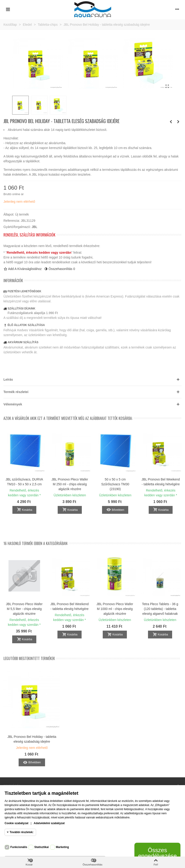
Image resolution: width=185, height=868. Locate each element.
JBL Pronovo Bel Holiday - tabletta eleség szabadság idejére (32, 739)
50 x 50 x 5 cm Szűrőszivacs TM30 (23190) (115, 484)
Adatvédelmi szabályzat (49, 823)
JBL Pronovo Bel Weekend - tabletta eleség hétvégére (161, 482)
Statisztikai (41, 847)
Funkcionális (19, 847)
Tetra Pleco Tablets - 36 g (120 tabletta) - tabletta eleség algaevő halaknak (160, 609)
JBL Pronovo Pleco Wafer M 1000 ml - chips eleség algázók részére (115, 609)
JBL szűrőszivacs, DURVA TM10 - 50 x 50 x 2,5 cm (24, 482)
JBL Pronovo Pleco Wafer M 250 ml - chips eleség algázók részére (70, 484)
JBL (34, 227)
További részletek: (22, 832)
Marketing (62, 847)
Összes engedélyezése (157, 853)
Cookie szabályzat (16, 823)
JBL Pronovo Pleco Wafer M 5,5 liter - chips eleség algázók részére (24, 609)
